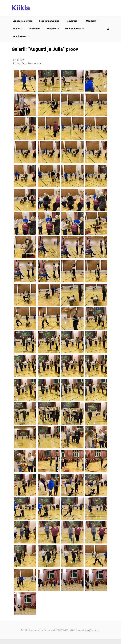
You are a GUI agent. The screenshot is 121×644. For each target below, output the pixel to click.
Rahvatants (34, 29)
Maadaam (91, 21)
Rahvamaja (71, 21)
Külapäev (52, 29)
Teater (16, 29)
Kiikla (21, 8)
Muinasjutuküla (73, 29)
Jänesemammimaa (23, 21)
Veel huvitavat (20, 36)
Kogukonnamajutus (49, 21)
